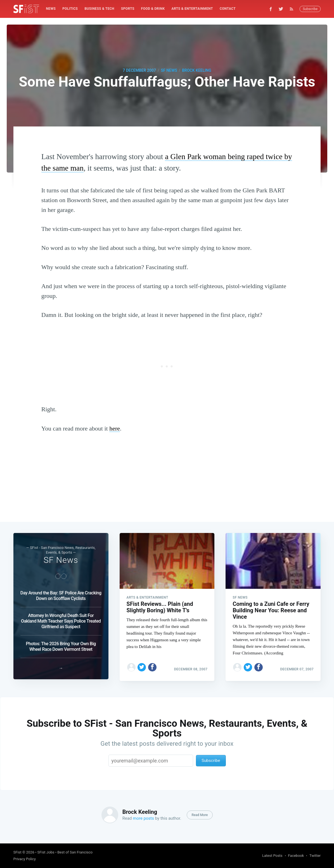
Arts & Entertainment (192, 9)
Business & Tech (99, 9)
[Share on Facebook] (152, 666)
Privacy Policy (25, 859)
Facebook (296, 856)
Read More (200, 815)
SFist (17, 852)
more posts (143, 818)
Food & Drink (153, 9)
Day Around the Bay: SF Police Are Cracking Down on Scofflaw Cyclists (61, 594)
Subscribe (310, 9)
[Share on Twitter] (142, 666)
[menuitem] (51, 9)
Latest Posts (272, 856)
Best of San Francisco (75, 852)
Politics (70, 9)
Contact (228, 9)
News (51, 9)
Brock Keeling (197, 70)
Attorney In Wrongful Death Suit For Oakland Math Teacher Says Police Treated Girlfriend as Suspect (61, 619)
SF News (169, 70)
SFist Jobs (46, 852)
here (115, 428)
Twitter (315, 856)
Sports (128, 9)
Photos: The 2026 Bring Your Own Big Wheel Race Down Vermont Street (61, 645)
